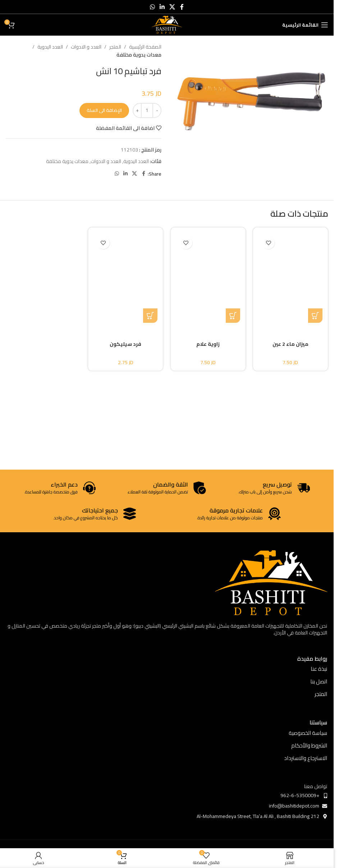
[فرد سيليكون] (126, 278)
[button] (233, 316)
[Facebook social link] (182, 7)
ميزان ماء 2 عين (290, 344)
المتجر (115, 47)
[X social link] (172, 7)
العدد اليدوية (50, 47)
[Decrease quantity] (157, 110)
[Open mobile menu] (305, 25)
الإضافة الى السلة (104, 110)
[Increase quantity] (137, 110)
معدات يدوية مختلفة (139, 55)
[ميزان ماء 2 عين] (291, 278)
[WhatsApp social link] (152, 7)
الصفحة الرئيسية (145, 47)
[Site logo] (167, 24)
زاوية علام (208, 344)
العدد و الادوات (86, 47)
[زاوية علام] (208, 278)
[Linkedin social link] (162, 7)
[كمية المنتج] (147, 110)
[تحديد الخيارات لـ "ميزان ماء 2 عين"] (315, 316)
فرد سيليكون (125, 344)
